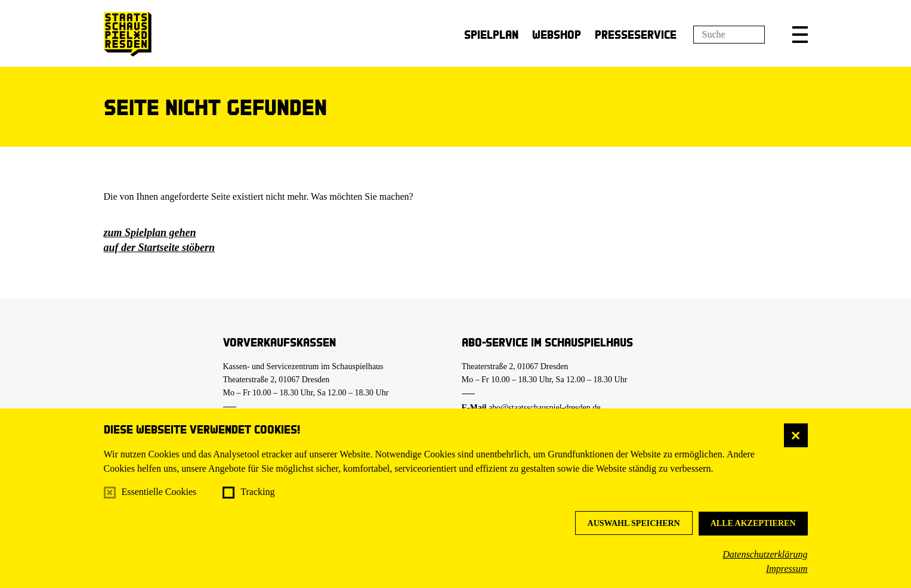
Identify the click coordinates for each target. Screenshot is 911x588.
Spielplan (491, 34)
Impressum (787, 569)
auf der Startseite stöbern (160, 247)
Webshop (557, 34)
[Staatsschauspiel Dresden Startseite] (128, 34)
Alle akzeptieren (753, 523)
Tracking (257, 492)
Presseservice (636, 34)
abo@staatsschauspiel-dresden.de (544, 408)
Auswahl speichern (634, 523)
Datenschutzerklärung (765, 554)
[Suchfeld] (729, 35)
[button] (800, 35)
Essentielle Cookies (159, 492)
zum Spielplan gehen (150, 233)
